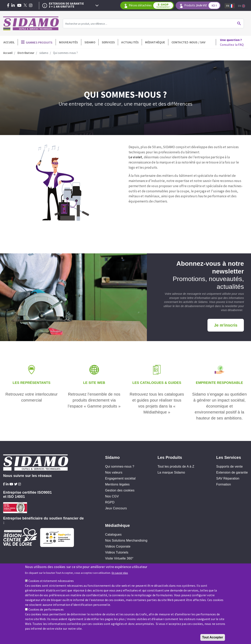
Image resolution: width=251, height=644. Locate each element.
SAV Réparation (228, 478)
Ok (239, 23)
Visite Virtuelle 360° (119, 558)
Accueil (9, 42)
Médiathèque (155, 42)
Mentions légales (117, 484)
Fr (230, 6)
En (242, 6)
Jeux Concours (116, 508)
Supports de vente (229, 466)
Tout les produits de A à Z (176, 466)
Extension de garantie (232, 472)
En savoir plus (120, 574)
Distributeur (26, 53)
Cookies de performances (46, 610)
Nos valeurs (114, 472)
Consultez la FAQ (232, 42)
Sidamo (90, 42)
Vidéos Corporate (118, 546)
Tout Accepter (213, 638)
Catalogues (113, 535)
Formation (224, 484)
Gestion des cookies (120, 490)
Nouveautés (69, 42)
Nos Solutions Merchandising (126, 540)
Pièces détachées (151, 5)
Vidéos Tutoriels (117, 552)
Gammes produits (39, 42)
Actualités (130, 42)
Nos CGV (112, 496)
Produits (202, 5)
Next (97, 6)
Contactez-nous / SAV (189, 42)
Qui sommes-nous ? (120, 466)
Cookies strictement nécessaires (51, 582)
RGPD (110, 502)
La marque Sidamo (171, 472)
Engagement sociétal (120, 478)
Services (108, 42)
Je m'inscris (226, 325)
